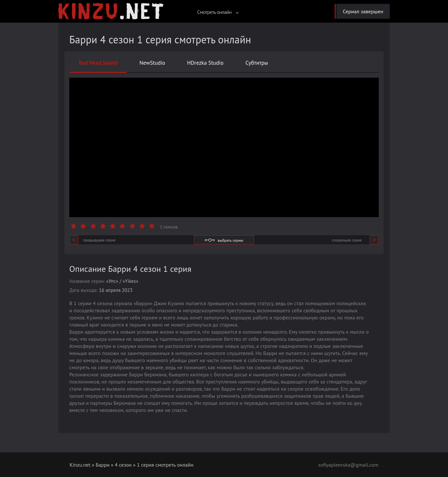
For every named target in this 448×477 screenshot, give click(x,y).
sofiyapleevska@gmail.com (348, 465)
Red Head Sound (98, 63)
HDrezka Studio (205, 63)
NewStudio (152, 63)
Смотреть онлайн (218, 12)
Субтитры (257, 63)
